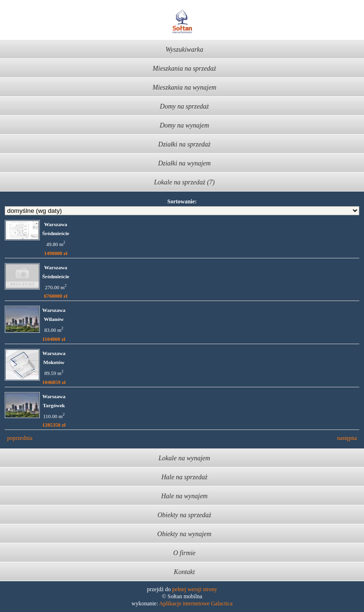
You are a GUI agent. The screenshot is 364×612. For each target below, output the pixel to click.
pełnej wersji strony (195, 589)
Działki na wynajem (184, 163)
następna (347, 438)
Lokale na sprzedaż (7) (184, 182)
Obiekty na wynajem (184, 534)
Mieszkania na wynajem (185, 87)
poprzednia (20, 438)
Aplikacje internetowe (184, 603)
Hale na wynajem (184, 496)
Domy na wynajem (184, 125)
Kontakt (184, 572)
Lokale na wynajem (185, 458)
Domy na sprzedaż (184, 106)
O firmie (184, 553)
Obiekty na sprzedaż (184, 515)
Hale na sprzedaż (184, 477)
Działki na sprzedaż (184, 144)
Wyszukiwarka (184, 50)
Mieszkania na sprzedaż (184, 69)
